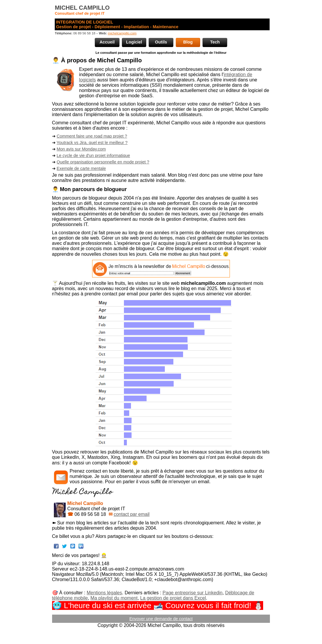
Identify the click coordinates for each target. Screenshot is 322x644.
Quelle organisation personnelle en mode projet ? (103, 162)
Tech (215, 42)
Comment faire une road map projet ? (92, 136)
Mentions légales (104, 593)
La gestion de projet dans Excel (173, 598)
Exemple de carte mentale (81, 168)
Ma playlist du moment (114, 598)
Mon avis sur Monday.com (81, 149)
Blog (188, 42)
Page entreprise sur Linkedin (192, 593)
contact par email (132, 514)
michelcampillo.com (122, 33)
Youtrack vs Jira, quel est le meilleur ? (92, 143)
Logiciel (134, 42)
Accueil (107, 42)
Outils (161, 42)
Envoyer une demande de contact (161, 619)
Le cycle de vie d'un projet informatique (93, 155)
